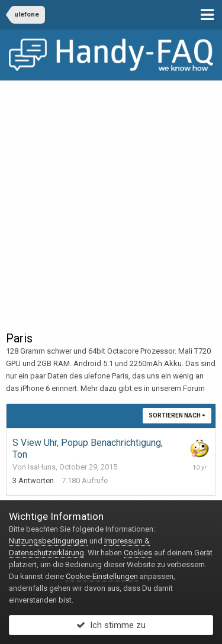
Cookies (138, 553)
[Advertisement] (111, 197)
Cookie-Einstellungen (102, 576)
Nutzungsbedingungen (48, 541)
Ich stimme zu (111, 625)
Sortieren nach (177, 415)
